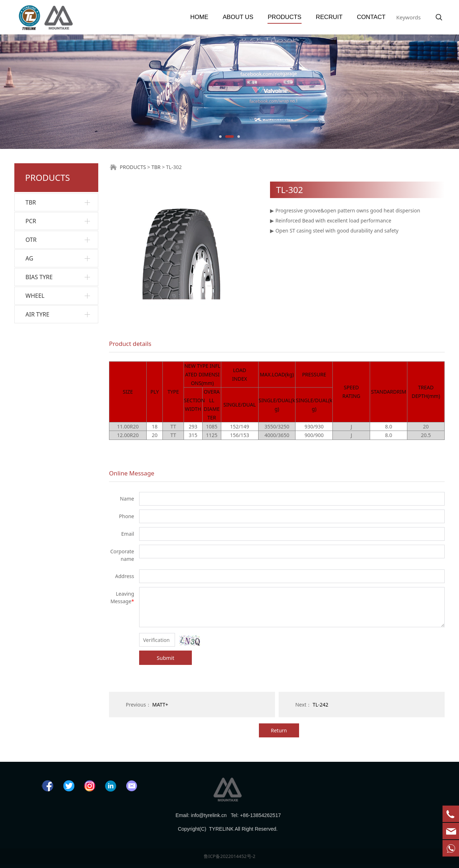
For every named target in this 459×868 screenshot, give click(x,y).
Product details (130, 344)
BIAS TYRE (39, 277)
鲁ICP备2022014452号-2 (229, 856)
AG (29, 258)
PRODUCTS (284, 17)
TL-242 (321, 705)
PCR (31, 221)
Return (279, 730)
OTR (31, 240)
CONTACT (371, 17)
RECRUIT (329, 17)
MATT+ (160, 705)
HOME (199, 17)
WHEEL (35, 296)
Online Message (132, 473)
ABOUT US (238, 17)
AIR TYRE (37, 314)
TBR (31, 202)
